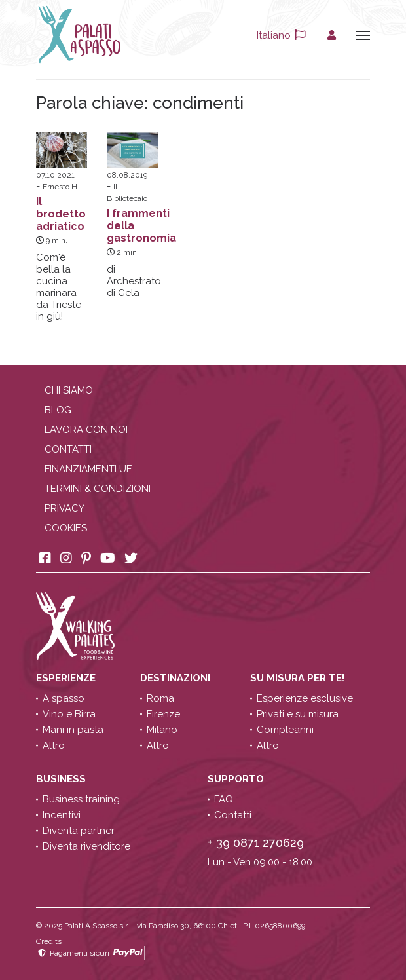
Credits (49, 941)
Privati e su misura (298, 714)
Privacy (65, 508)
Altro (54, 745)
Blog (58, 410)
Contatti (68, 449)
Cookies (66, 528)
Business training (81, 799)
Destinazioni (176, 678)
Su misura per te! (299, 678)
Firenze (163, 714)
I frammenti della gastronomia (141, 226)
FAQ (224, 799)
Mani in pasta (73, 730)
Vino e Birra (69, 714)
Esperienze (67, 678)
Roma (160, 698)
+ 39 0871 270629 (256, 843)
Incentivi (62, 815)
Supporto (237, 779)
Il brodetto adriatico (61, 214)
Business (62, 779)
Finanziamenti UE (88, 469)
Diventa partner (79, 831)
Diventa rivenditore (86, 846)
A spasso (64, 698)
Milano (162, 730)
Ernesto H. (61, 187)
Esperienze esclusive (305, 698)
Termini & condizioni (98, 489)
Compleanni (285, 730)
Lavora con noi (86, 430)
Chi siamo (69, 390)
